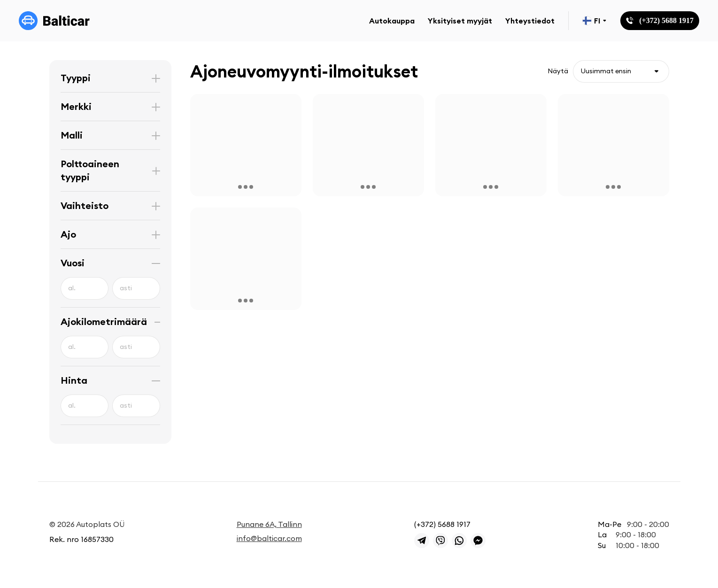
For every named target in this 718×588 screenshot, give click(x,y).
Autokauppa (392, 21)
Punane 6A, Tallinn (269, 524)
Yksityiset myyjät (460, 21)
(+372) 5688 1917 (442, 524)
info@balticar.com (269, 538)
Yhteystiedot (530, 21)
